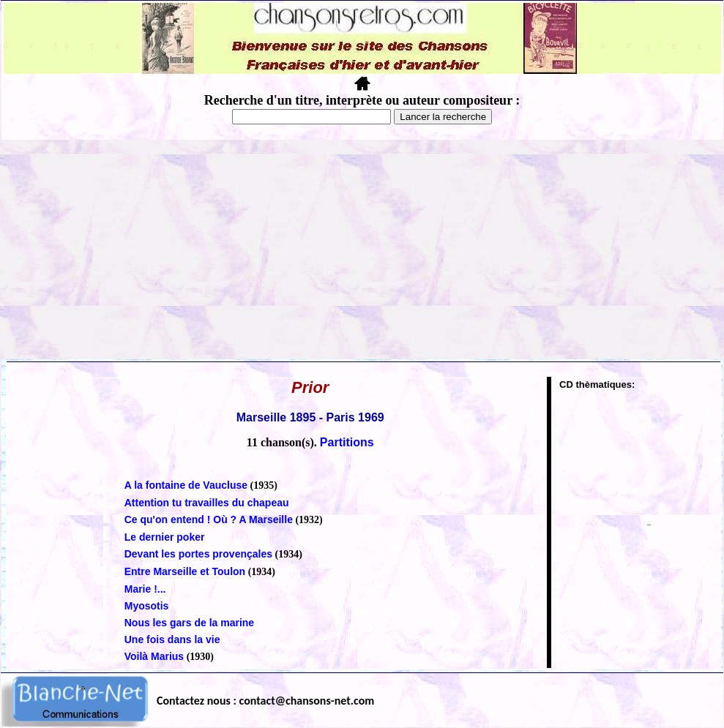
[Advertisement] (362, 249)
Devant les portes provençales (198, 554)
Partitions (347, 442)
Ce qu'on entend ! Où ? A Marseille (209, 519)
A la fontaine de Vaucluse (186, 485)
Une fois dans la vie (172, 639)
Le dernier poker (165, 537)
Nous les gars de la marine (189, 623)
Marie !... (145, 589)
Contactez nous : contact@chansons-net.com (265, 701)
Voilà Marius (154, 656)
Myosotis (147, 606)
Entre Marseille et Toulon (185, 571)
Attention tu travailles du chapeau (207, 503)
